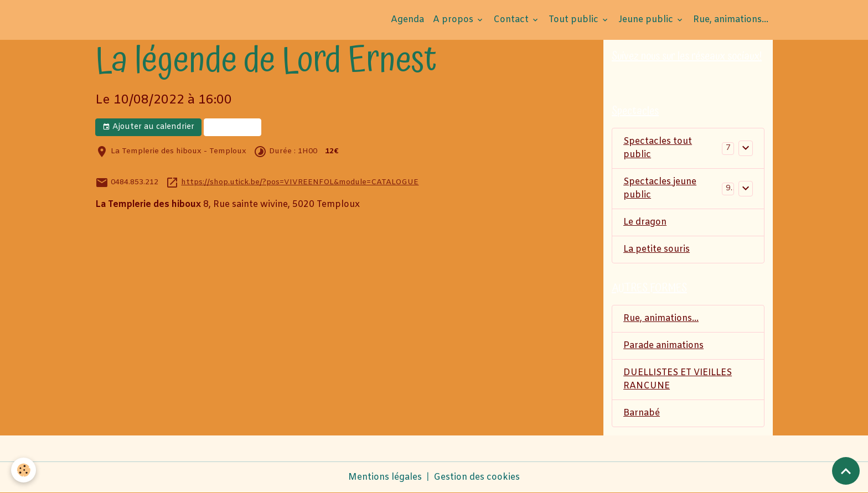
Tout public (575, 20)
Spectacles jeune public (660, 188)
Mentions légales (385, 477)
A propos (454, 20)
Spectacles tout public (658, 148)
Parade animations (663, 346)
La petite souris (657, 249)
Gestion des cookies (477, 477)
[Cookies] (24, 470)
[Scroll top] (846, 471)
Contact (512, 20)
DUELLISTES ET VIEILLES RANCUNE (678, 379)
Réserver (232, 127)
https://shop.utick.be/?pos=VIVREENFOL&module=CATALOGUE (300, 182)
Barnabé (642, 413)
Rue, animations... (731, 20)
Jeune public (647, 20)
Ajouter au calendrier (148, 127)
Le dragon (645, 222)
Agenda (407, 20)
